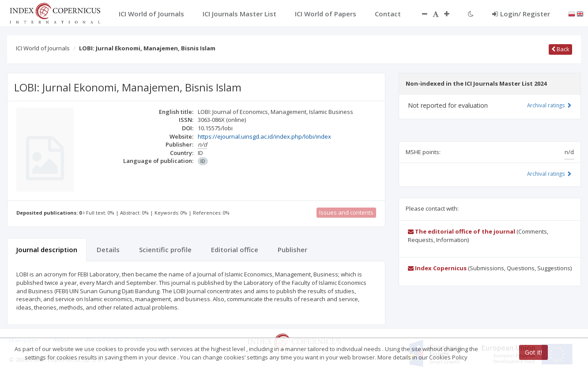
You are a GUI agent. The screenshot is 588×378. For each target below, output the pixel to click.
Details (108, 249)
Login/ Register (521, 14)
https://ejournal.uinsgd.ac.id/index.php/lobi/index (264, 136)
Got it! (533, 352)
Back (560, 49)
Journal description (47, 249)
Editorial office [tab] (235, 249)
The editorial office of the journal (462, 231)
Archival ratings (549, 105)
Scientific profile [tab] (165, 249)
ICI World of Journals (43, 48)
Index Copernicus (437, 268)
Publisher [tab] (292, 249)
